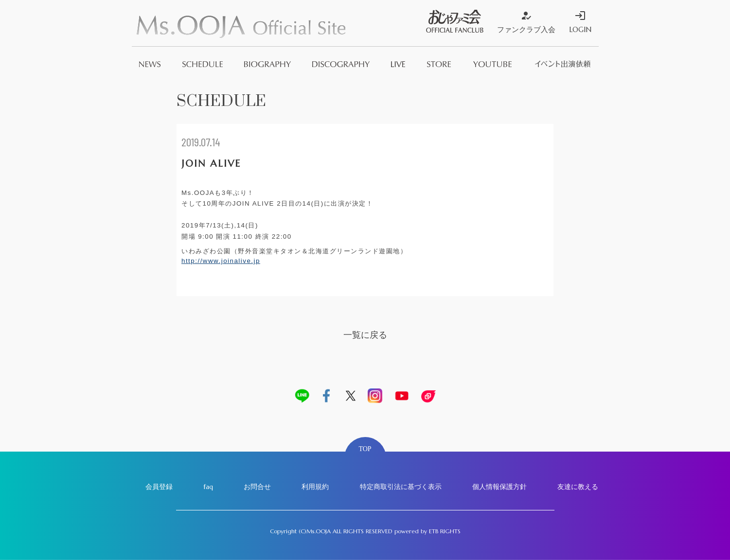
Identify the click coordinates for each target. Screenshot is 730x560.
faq (208, 487)
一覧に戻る (365, 335)
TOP (365, 449)
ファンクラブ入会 (526, 22)
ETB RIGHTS (445, 531)
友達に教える (578, 487)
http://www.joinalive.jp (221, 261)
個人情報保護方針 (499, 487)
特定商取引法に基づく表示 (401, 487)
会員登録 (159, 487)
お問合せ (257, 487)
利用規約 (315, 487)
